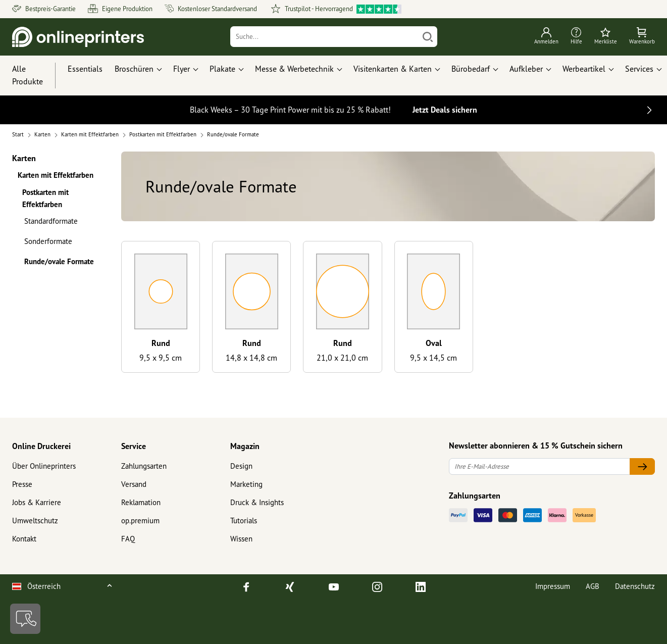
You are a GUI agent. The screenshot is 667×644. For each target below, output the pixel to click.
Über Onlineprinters (44, 466)
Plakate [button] (222, 69)
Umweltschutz (35, 521)
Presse (22, 484)
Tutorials (244, 521)
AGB (593, 586)
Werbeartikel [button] (584, 69)
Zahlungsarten (144, 466)
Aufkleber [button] (526, 69)
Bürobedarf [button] (471, 69)
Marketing (246, 484)
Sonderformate (48, 241)
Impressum (553, 586)
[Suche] (324, 37)
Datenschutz (635, 586)
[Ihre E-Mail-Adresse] (540, 466)
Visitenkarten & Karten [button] (393, 69)
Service (134, 446)
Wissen (241, 539)
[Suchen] (428, 37)
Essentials (85, 69)
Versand (134, 484)
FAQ (128, 539)
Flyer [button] (182, 69)
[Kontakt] (25, 619)
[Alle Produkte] (37, 76)
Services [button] (639, 69)
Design (241, 466)
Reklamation (141, 502)
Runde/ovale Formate (59, 261)
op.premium (140, 521)
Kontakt (24, 539)
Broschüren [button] (134, 69)
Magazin (245, 446)
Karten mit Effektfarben (56, 175)
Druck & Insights (257, 502)
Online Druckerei (41, 446)
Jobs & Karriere (37, 502)
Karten (24, 158)
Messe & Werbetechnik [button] (294, 69)
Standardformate (51, 221)
